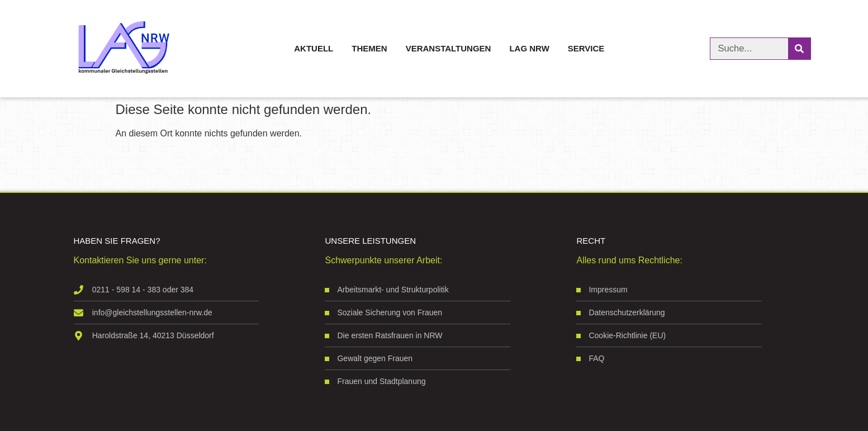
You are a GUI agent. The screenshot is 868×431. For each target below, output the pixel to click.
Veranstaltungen (449, 48)
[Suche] (799, 49)
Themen (369, 48)
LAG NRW (529, 48)
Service (586, 48)
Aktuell (314, 48)
